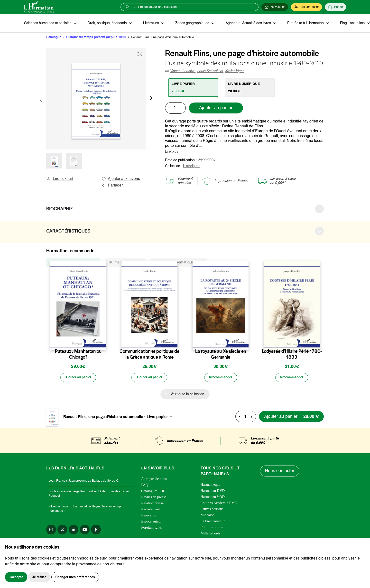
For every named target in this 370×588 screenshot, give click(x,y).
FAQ (145, 485)
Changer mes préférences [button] (75, 577)
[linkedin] (74, 530)
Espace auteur (151, 522)
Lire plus (172, 152)
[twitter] (62, 530)
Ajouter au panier (216, 108)
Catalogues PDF (153, 491)
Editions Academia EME (219, 503)
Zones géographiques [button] (191, 23)
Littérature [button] (150, 23)
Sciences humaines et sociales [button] (48, 23)
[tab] (194, 88)
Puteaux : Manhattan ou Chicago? (78, 355)
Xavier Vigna (235, 71)
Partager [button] (112, 186)
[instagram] (51, 530)
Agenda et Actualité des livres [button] (246, 23)
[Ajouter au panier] (78, 378)
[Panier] (336, 7)
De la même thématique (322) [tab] (179, 263)
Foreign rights (152, 528)
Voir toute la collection (187, 395)
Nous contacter (280, 472)
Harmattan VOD (213, 497)
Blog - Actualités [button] (349, 23)
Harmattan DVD (213, 491)
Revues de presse (154, 497)
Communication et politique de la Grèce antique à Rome (149, 355)
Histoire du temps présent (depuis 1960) (96, 38)
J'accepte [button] (16, 577)
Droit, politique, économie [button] (107, 23)
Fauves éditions (212, 509)
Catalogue (54, 38)
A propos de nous (154, 479)
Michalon (208, 515)
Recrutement (151, 510)
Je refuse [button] (39, 577)
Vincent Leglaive (183, 71)
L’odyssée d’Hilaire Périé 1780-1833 (292, 355)
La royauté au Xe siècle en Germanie (221, 355)
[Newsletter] (275, 7)
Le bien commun (213, 522)
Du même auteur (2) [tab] (125, 263)
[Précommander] (221, 378)
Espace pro (149, 516)
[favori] (103, 342)
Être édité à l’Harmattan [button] (303, 23)
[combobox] (161, 417)
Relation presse (152, 504)
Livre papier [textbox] (157, 417)
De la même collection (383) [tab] (73, 263)
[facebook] (96, 530)
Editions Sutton (212, 528)
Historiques (192, 166)
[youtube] (85, 530)
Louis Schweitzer (210, 71)
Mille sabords (211, 534)
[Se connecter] (306, 7)
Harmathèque (210, 485)
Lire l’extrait (60, 179)
